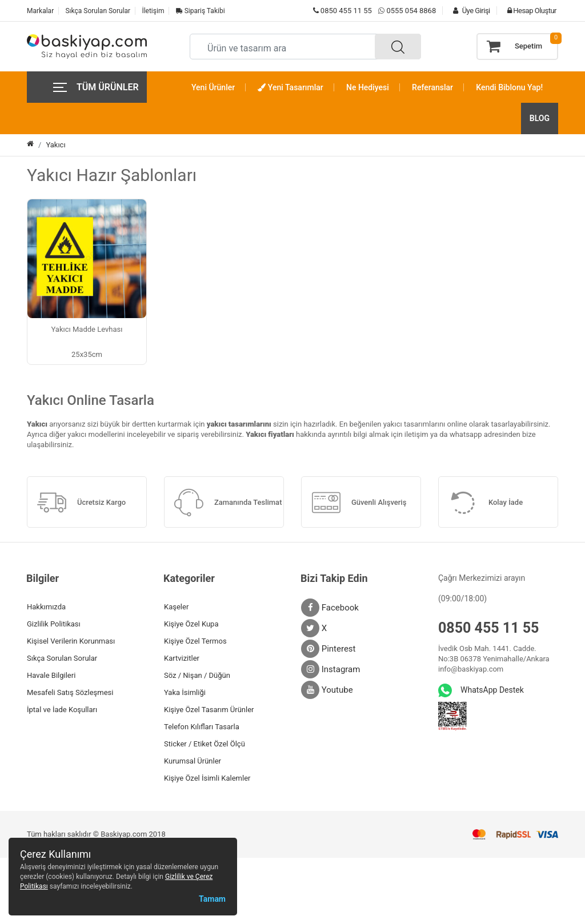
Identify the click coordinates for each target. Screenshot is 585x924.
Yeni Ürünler (213, 87)
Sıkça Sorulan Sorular (98, 11)
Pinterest (328, 649)
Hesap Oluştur (529, 11)
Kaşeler (176, 607)
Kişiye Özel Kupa (191, 624)
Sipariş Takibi (201, 11)
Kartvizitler (182, 658)
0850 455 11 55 (342, 11)
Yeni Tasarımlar (290, 87)
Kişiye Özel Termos (195, 641)
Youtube (327, 690)
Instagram (330, 669)
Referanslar (432, 87)
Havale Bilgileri (51, 675)
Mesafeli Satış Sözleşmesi (70, 692)
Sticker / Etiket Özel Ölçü (205, 744)
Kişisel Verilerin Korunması (71, 641)
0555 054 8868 (411, 11)
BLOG (540, 118)
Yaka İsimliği (185, 692)
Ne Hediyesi (368, 87)
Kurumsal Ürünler (193, 761)
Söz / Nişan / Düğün (197, 675)
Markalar (40, 11)
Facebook (330, 608)
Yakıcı (55, 145)
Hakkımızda (46, 607)
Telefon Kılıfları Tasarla (202, 727)
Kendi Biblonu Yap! (509, 87)
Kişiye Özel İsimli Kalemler (207, 778)
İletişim (153, 11)
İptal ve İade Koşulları (62, 710)
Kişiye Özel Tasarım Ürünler (209, 710)
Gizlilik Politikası (54, 624)
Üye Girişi (468, 11)
